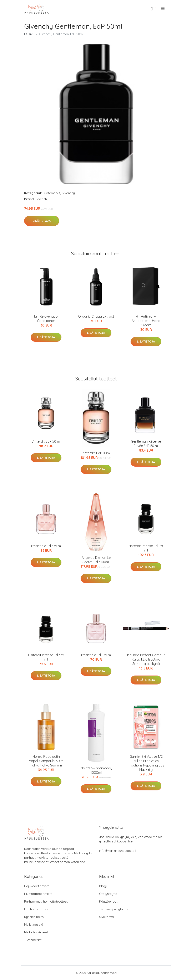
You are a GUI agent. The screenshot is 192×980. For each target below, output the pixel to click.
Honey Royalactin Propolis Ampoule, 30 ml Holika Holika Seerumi (46, 761)
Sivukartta (106, 917)
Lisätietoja (42, 221)
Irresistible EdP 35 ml (46, 546)
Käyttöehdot (108, 901)
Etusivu (29, 34)
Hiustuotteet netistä (38, 894)
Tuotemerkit (52, 193)
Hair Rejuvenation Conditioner (46, 319)
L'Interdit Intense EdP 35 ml (46, 657)
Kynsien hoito (34, 917)
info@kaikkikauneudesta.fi (118, 851)
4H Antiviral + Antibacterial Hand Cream (146, 321)
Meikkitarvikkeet (36, 932)
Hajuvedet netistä (37, 886)
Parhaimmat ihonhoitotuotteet (46, 901)
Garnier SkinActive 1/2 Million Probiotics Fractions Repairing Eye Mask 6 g (146, 763)
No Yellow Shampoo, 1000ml (96, 770)
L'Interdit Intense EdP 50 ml (146, 548)
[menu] (163, 9)
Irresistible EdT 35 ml (96, 655)
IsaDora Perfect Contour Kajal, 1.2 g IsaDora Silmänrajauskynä (146, 659)
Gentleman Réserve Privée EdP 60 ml (146, 444)
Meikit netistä (34, 925)
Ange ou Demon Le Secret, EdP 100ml (96, 560)
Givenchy (68, 193)
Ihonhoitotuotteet (37, 909)
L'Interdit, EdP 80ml (96, 453)
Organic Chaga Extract (96, 316)
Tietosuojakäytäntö (113, 909)
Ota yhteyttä (108, 894)
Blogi (103, 886)
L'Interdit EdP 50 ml (46, 441)
